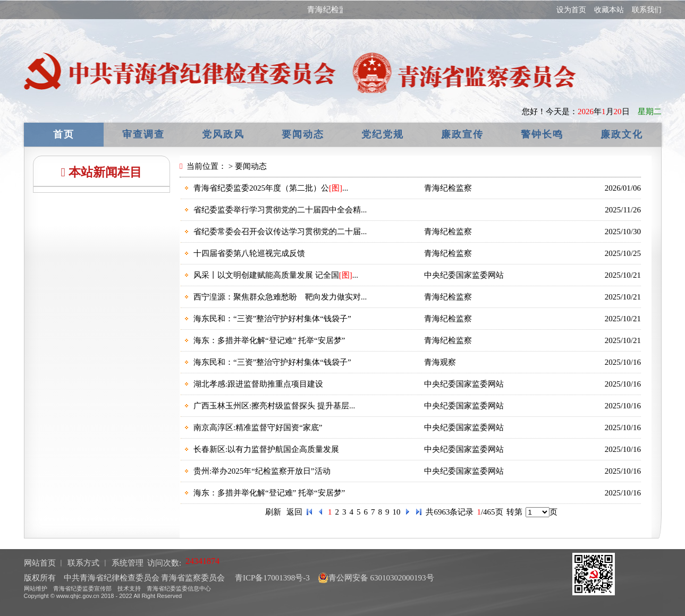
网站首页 (40, 563)
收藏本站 (609, 10)
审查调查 (143, 134)
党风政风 (223, 134)
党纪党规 (383, 134)
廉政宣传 (462, 134)
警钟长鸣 (542, 134)
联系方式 (83, 563)
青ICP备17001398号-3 (271, 578)
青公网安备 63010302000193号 (376, 578)
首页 (64, 134)
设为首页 (571, 10)
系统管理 (128, 563)
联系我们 (647, 10)
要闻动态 (303, 134)
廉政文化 (622, 134)
